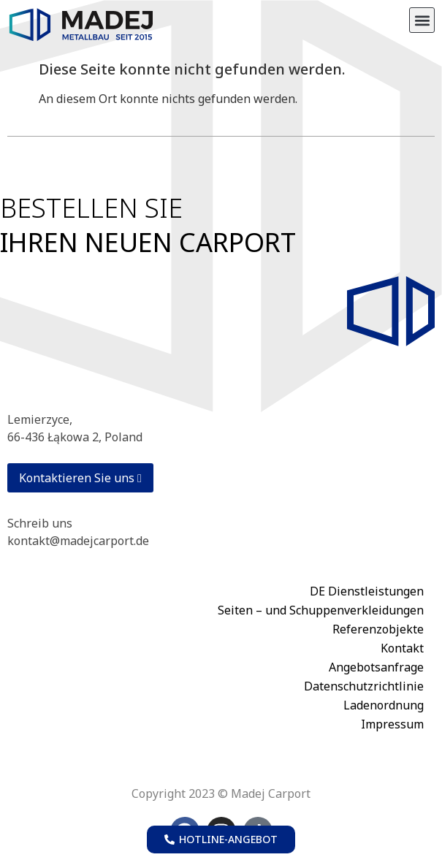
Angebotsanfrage (376, 667)
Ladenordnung (384, 705)
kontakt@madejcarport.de (78, 541)
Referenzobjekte (378, 629)
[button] (422, 20)
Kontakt (402, 648)
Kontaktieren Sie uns (80, 478)
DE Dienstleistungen (367, 591)
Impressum (392, 724)
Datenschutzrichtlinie (364, 686)
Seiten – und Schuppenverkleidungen (321, 610)
